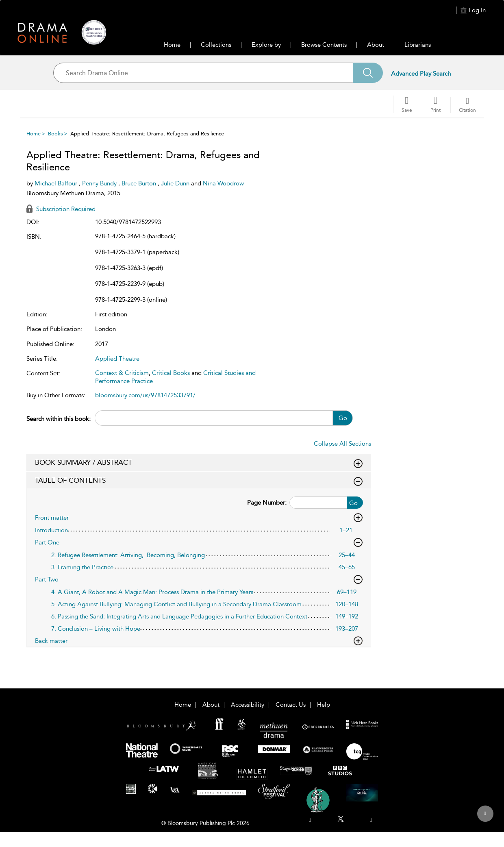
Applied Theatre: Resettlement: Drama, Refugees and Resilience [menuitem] (147, 134)
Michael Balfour (57, 183)
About (376, 45)
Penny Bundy (100, 183)
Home (172, 45)
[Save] (407, 104)
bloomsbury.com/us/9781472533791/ (145, 395)
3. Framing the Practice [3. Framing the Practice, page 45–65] (82, 567)
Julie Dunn (176, 183)
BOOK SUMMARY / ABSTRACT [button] (199, 463)
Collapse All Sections (342, 444)
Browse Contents (324, 45)
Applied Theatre (117, 359)
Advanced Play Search (421, 74)
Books (55, 134)
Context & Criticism (122, 373)
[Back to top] (485, 818)
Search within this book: (59, 419)
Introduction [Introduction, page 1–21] (51, 530)
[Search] (368, 73)
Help (324, 705)
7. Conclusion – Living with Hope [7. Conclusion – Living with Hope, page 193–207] (96, 629)
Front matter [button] (199, 518)
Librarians (418, 45)
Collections (216, 45)
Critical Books (171, 373)
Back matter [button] (199, 641)
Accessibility (248, 705)
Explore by (266, 45)
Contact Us (291, 705)
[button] (436, 104)
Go (343, 418)
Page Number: (267, 503)
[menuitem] (310, 820)
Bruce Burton (140, 183)
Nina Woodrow (223, 183)
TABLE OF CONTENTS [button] (199, 481)
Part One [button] (199, 542)
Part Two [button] (199, 579)
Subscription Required (61, 209)
